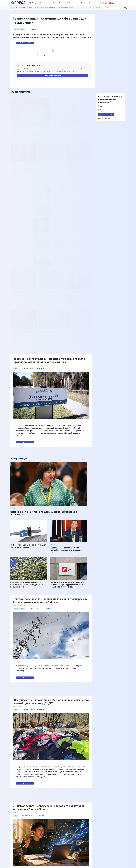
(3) (72, 431)
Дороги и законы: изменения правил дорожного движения (28, 411)
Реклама (98, 8)
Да (101, 106)
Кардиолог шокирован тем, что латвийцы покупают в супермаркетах (67, 414)
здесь (72, 71)
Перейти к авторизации (52, 76)
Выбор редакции (73, 3)
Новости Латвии (59, 3)
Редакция (91, 8)
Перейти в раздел (79, 386)
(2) (52, 417)
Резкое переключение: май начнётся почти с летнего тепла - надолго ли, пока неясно (27, 429)
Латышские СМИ (87, 3)
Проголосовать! (106, 114)
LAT (13, 8)
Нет (102, 110)
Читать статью (25, 43)
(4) (22, 400)
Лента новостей (45, 3)
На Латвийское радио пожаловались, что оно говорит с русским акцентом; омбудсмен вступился (68, 429)
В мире (33, 3)
